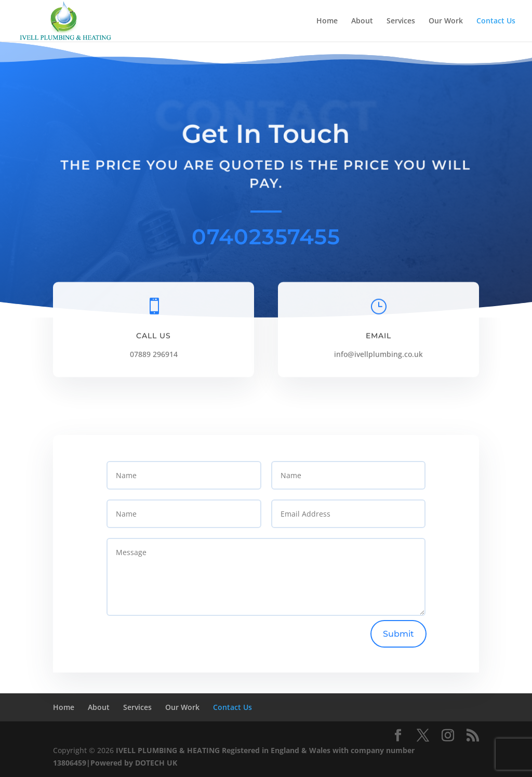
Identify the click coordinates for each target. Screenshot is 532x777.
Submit (398, 634)
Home (327, 21)
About (362, 21)
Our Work (446, 21)
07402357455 (266, 236)
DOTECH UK (156, 763)
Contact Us (496, 21)
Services (401, 21)
